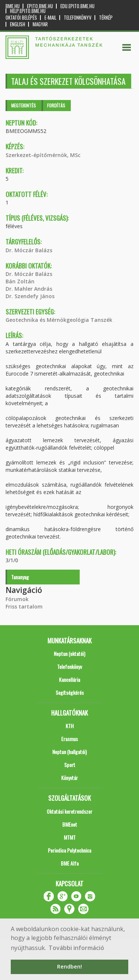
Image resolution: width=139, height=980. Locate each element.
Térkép (106, 18)
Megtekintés (24, 105)
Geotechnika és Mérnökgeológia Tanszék (59, 320)
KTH (70, 726)
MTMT (70, 837)
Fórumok (17, 599)
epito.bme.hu (40, 6)
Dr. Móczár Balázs (29, 250)
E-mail (50, 18)
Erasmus (69, 739)
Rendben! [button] (69, 966)
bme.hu (13, 6)
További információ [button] (76, 948)
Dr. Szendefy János (30, 296)
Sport (70, 765)
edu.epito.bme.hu (77, 6)
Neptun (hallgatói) (69, 752)
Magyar (40, 24)
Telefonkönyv (78, 18)
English (18, 24)
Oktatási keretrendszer (69, 811)
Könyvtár (69, 778)
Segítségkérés (70, 692)
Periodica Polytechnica (69, 850)
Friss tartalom (24, 606)
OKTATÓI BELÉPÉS (21, 18)
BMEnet (70, 824)
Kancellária (69, 679)
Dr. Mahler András (29, 289)
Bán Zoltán (20, 281)
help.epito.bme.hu (28, 11)
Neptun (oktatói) (69, 654)
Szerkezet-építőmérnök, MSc (43, 155)
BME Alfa (70, 863)
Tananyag (20, 577)
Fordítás (56, 105)
